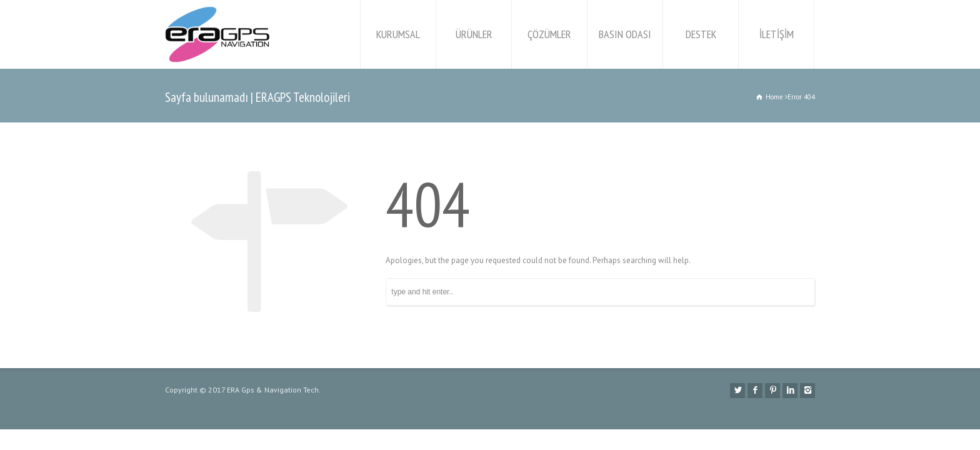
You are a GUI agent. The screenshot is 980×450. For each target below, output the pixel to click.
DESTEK (701, 34)
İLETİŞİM (777, 34)
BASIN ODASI (625, 34)
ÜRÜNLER (474, 34)
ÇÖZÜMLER (549, 34)
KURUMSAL (398, 34)
